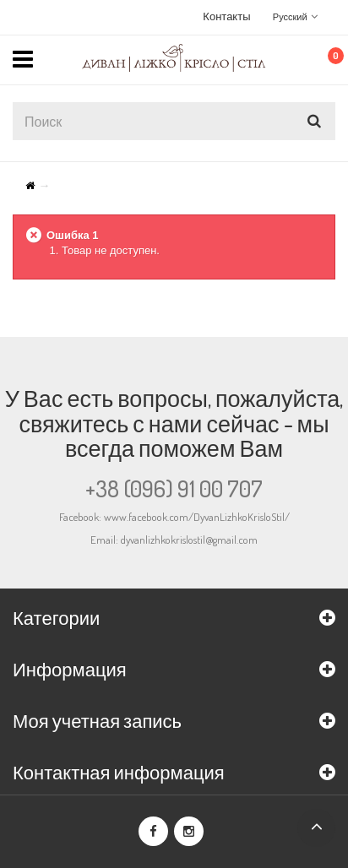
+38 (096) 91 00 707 (174, 488)
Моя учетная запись (97, 720)
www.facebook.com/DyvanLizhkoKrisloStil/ (197, 517)
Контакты (226, 16)
